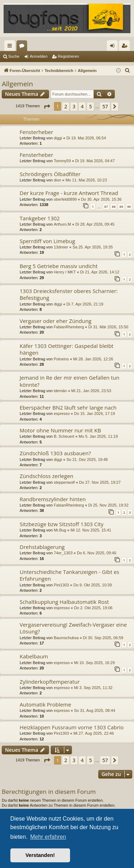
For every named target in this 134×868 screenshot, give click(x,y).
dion (57, 180)
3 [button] (74, 106)
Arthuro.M (62, 224)
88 (114, 207)
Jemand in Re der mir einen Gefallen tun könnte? (70, 381)
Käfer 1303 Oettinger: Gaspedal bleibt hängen (66, 349)
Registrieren (68, 56)
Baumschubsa (66, 638)
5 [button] (90, 106)
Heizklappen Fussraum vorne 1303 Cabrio (72, 727)
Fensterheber (36, 132)
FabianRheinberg (69, 327)
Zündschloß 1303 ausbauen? (55, 453)
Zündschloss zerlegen (46, 476)
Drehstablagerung (42, 547)
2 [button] (66, 106)
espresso (62, 414)
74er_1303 (63, 553)
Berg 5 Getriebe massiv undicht (59, 266)
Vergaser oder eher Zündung (56, 321)
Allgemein (17, 84)
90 (129, 207)
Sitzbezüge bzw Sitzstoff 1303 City (62, 524)
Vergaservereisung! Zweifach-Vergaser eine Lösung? (73, 628)
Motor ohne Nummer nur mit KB (60, 430)
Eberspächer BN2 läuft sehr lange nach (68, 407)
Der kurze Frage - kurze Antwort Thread (69, 193)
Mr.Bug (60, 530)
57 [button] (105, 106)
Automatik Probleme (45, 704)
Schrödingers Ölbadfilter (50, 174)
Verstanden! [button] (40, 855)
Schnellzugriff (11, 47)
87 (106, 207)
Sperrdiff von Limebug (47, 241)
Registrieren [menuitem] (126, 47)
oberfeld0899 (65, 199)
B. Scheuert (64, 436)
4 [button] (82, 106)
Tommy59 (62, 161)
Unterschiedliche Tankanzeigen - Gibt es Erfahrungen (70, 575)
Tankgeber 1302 (40, 218)
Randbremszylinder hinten (53, 499)
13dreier (61, 247)
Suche (14, 56)
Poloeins (61, 359)
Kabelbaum (34, 656)
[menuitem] (128, 71)
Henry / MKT (65, 272)
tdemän (60, 391)
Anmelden (39, 56)
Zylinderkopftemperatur (50, 682)
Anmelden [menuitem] (114, 47)
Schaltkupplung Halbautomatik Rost (64, 602)
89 (121, 207)
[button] (47, 107)
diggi (58, 138)
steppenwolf (64, 482)
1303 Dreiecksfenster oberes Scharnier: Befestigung (69, 294)
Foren (23, 47)
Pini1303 (61, 585)
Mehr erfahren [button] (48, 837)
